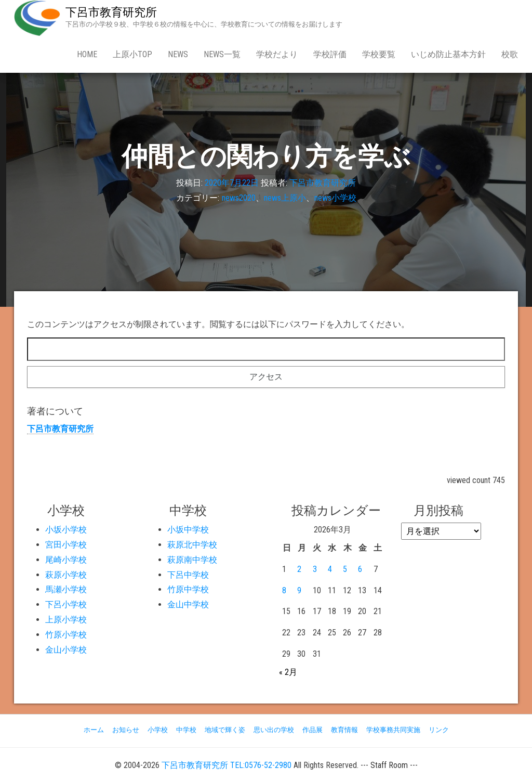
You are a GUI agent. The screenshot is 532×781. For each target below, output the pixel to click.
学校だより (277, 54)
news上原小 (285, 198)
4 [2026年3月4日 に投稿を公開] (330, 569)
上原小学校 (66, 620)
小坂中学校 (188, 530)
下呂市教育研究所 (111, 12)
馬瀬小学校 (66, 589)
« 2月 (288, 672)
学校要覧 (379, 54)
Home (87, 54)
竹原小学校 (66, 635)
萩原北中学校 (192, 545)
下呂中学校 (188, 575)
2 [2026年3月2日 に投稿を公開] (299, 569)
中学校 (186, 730)
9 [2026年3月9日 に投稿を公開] (299, 590)
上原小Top (132, 54)
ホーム (94, 730)
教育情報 (344, 730)
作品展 (312, 730)
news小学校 (335, 198)
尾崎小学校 (66, 560)
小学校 (158, 730)
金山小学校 (66, 650)
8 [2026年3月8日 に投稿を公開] (284, 590)
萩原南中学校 (192, 560)
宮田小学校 (66, 545)
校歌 (510, 54)
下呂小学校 (66, 604)
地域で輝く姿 (225, 730)
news (178, 54)
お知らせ (126, 730)
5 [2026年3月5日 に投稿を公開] (345, 569)
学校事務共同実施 (393, 730)
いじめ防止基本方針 (448, 54)
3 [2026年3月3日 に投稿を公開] (315, 569)
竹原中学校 (188, 589)
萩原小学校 (66, 575)
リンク (439, 730)
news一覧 (222, 54)
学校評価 (330, 54)
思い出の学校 (274, 730)
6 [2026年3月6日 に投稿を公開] (360, 569)
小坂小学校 (66, 530)
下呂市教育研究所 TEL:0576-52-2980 (227, 765)
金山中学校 (188, 604)
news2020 (239, 198)
